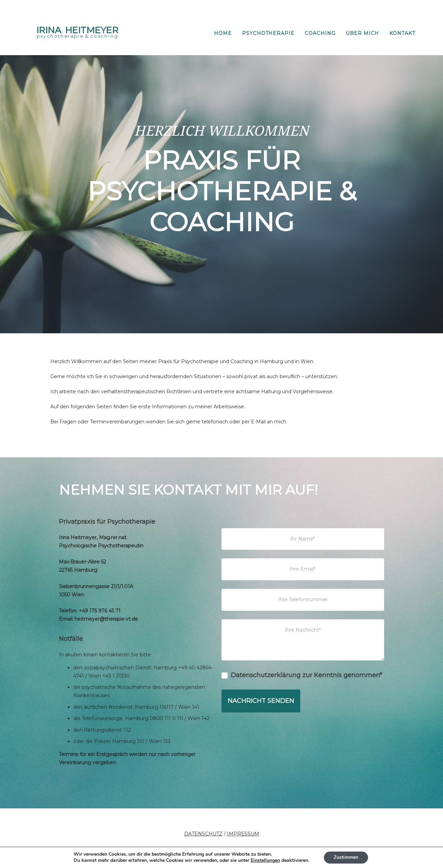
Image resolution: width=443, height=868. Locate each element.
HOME (223, 33)
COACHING (320, 33)
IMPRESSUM (243, 833)
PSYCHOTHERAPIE (268, 33)
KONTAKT (402, 33)
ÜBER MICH (362, 33)
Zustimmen (346, 857)
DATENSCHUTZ (203, 833)
